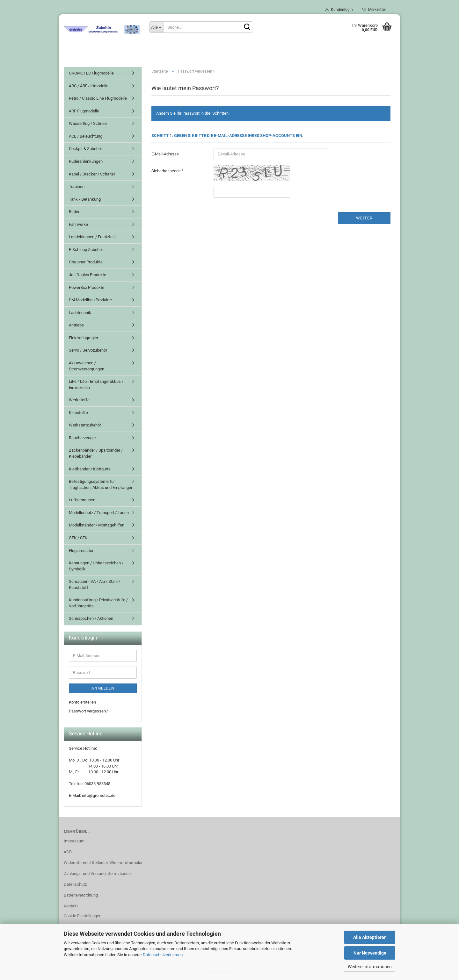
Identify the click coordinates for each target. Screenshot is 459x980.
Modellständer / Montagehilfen (97, 525)
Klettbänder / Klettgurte (90, 469)
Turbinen (77, 186)
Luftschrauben (82, 500)
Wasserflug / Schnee (88, 123)
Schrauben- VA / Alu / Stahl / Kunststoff (95, 584)
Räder (74, 212)
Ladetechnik (80, 313)
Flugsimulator (81, 551)
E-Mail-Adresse (165, 154)
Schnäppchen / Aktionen (91, 618)
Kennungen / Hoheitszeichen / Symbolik (96, 566)
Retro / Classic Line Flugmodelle (98, 98)
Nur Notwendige (370, 953)
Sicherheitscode (167, 171)
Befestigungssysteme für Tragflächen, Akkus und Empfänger (101, 484)
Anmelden (103, 688)
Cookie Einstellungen (83, 916)
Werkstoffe (79, 400)
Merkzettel (374, 10)
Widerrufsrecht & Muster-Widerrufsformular (103, 863)
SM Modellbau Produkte (90, 300)
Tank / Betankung (85, 199)
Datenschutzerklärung (163, 955)
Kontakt (71, 906)
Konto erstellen (82, 702)
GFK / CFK (78, 538)
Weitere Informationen (370, 967)
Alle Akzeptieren (370, 937)
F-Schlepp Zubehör (86, 250)
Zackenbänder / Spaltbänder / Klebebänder (96, 453)
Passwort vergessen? (88, 711)
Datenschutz (75, 884)
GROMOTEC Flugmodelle (91, 73)
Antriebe (76, 325)
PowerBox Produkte (87, 287)
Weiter (364, 218)
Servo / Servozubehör (88, 350)
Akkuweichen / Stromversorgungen (87, 366)
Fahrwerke (78, 224)
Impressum (74, 841)
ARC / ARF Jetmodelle (89, 86)
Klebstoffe (78, 413)
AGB (68, 852)
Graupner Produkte (86, 262)
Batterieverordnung (81, 895)
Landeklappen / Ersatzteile (93, 237)
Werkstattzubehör (85, 425)
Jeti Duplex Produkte (87, 275)
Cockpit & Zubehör (85, 149)
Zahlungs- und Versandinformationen (97, 873)
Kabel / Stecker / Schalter (92, 174)
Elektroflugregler (84, 338)
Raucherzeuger (82, 438)
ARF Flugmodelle (84, 111)
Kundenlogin (339, 10)
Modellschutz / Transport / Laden (99, 513)
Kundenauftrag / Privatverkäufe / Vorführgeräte (98, 603)
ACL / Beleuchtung (86, 136)
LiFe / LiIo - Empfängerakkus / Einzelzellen (96, 384)
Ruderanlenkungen (86, 161)
